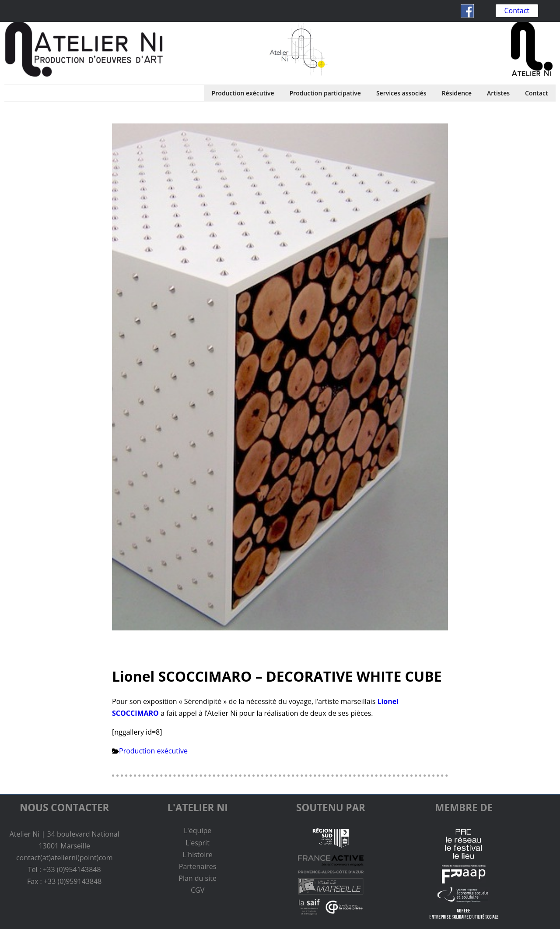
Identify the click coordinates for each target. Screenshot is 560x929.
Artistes (498, 93)
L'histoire (197, 855)
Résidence (457, 93)
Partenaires (198, 866)
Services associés (401, 93)
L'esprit (198, 843)
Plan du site (198, 878)
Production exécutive (243, 93)
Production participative (325, 93)
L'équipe (198, 830)
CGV (198, 890)
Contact (517, 11)
